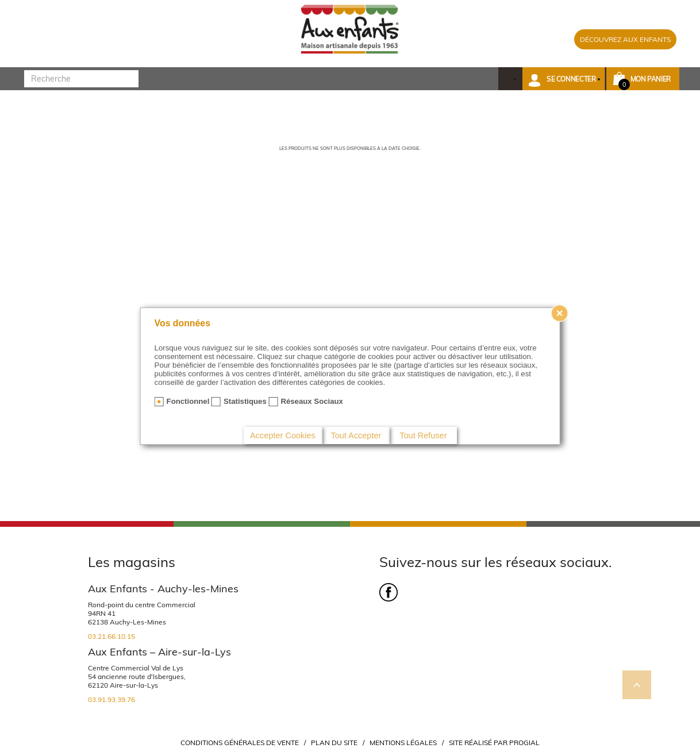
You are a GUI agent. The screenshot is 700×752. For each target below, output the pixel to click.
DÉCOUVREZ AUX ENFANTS (625, 39)
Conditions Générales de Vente (240, 743)
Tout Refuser (423, 435)
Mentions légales (403, 743)
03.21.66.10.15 (111, 636)
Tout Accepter (356, 435)
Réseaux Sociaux (312, 401)
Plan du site (334, 743)
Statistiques (245, 401)
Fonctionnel (188, 401)
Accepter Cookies (283, 435)
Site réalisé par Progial (494, 743)
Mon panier (651, 79)
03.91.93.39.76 (111, 699)
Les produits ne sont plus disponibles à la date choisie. (350, 148)
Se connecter (571, 79)
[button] (564, 79)
